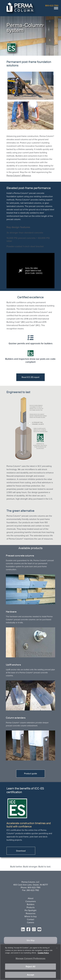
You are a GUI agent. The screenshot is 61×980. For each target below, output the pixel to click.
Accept (31, 975)
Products (31, 907)
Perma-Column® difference (19, 175)
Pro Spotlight (31, 910)
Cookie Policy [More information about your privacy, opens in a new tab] (43, 953)
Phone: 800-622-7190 (31, 887)
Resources (31, 913)
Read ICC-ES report (31, 377)
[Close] (57, 948)
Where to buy (31, 916)
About (31, 898)
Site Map (31, 940)
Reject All (31, 967)
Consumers (31, 901)
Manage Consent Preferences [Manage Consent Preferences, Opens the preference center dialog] (31, 958)
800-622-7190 (52, 6)
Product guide (31, 774)
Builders (31, 904)
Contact (31, 919)
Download (21, 851)
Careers (31, 922)
